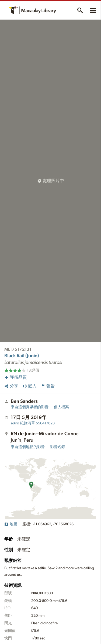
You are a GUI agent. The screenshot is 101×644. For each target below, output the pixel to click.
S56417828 (33, 423)
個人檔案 (61, 407)
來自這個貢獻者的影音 (30, 407)
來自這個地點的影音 (28, 447)
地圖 (11, 524)
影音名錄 (58, 447)
